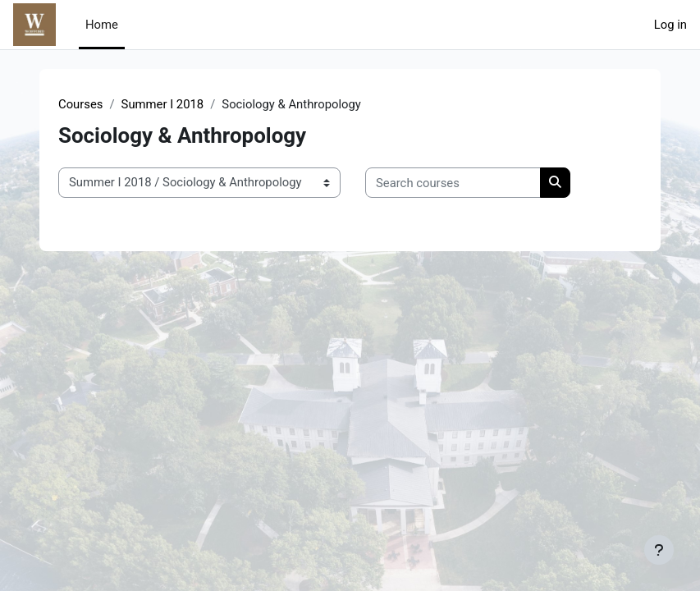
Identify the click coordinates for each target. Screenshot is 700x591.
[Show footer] (659, 550)
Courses (80, 104)
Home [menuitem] (102, 25)
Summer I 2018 (163, 104)
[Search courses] (453, 182)
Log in (670, 25)
